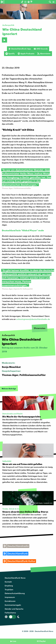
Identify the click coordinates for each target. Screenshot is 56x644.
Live (14, 641)
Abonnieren (44, 54)
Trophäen (9, 589)
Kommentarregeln (13, 605)
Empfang (9, 586)
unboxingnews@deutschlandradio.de (33, 319)
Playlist (42, 641)
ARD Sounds (41, 49)
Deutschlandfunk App (20, 49)
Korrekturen (10, 601)
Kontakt (8, 582)
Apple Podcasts (26, 54)
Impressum (10, 597)
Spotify (10, 54)
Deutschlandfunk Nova (15, 578)
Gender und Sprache (14, 609)
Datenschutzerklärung (15, 593)
